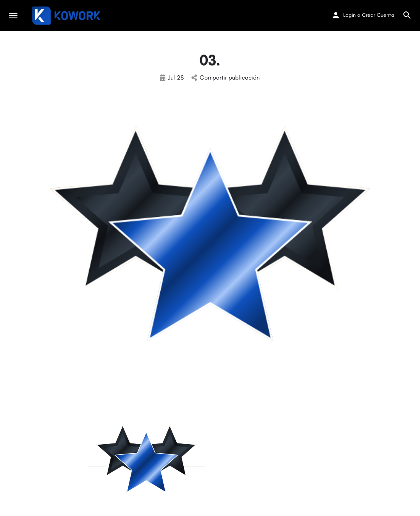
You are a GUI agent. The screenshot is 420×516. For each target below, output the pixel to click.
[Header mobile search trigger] (407, 15)
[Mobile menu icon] (13, 16)
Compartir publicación (226, 77)
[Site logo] (67, 16)
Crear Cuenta (378, 15)
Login (349, 15)
